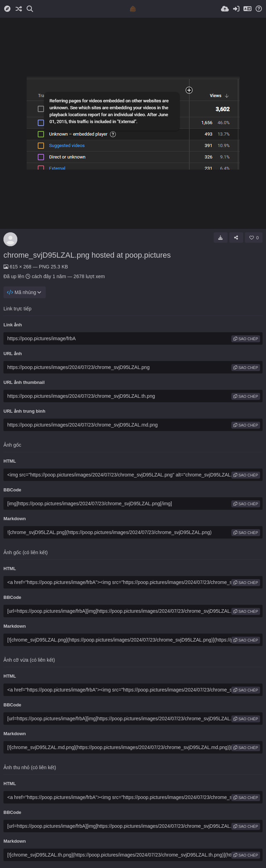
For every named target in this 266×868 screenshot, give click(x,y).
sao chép (246, 339)
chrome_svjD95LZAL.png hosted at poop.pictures (87, 255)
